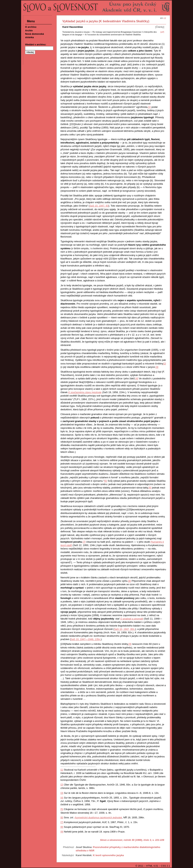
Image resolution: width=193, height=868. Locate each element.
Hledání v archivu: (36, 44)
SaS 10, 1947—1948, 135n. (86, 639)
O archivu (31, 27)
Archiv (29, 30)
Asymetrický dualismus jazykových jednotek (98, 817)
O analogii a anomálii (132, 619)
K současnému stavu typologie (85, 392)
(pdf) (162, 32)
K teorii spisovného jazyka (108, 855)
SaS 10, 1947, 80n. (125, 629)
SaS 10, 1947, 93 (99, 206)
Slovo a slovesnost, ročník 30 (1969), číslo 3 (126, 840)
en (162, 18)
